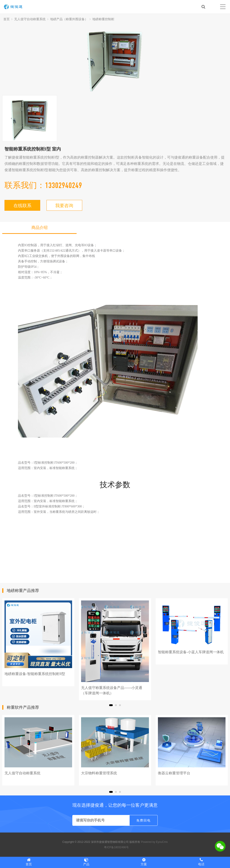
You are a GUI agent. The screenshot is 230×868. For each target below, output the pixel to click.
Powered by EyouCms (154, 842)
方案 (144, 862)
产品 (86, 862)
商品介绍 (40, 228)
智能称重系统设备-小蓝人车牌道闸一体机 (191, 652)
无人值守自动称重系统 (30, 19)
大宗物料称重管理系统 (99, 773)
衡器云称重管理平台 (174, 773)
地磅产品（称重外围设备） (69, 19)
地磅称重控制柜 (103, 19)
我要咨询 (64, 206)
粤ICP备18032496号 (116, 847)
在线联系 (22, 206)
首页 (7, 19)
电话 (201, 862)
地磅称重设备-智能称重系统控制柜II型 (35, 674)
